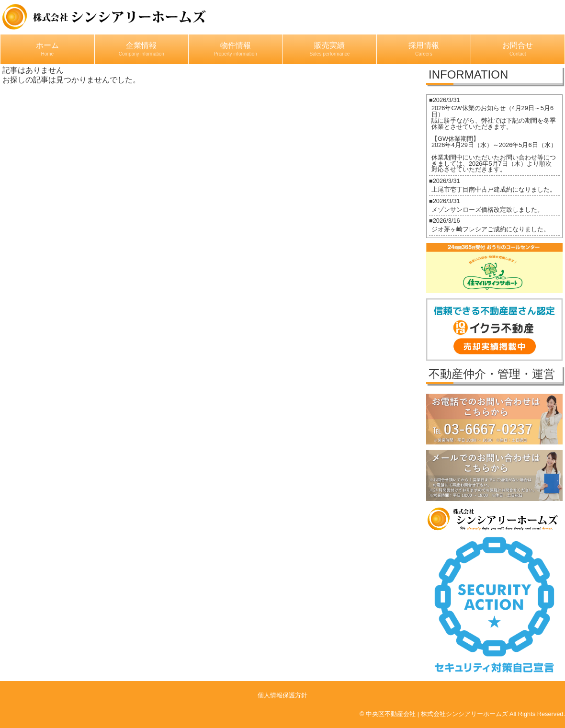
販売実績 (329, 49)
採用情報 (424, 49)
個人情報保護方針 (282, 695)
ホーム (47, 49)
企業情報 (141, 49)
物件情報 (236, 49)
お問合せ (518, 49)
